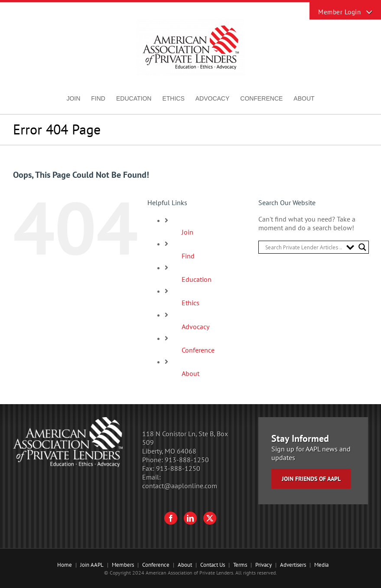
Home (65, 565)
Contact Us (213, 565)
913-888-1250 (187, 460)
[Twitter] (210, 518)
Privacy (264, 565)
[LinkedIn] (190, 518)
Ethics (190, 303)
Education (197, 279)
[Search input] (304, 247)
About (190, 373)
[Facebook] (171, 518)
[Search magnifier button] (362, 247)
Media (321, 565)
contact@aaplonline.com (180, 486)
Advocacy (195, 327)
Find (188, 256)
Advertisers (293, 565)
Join (187, 232)
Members (123, 565)
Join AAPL (92, 565)
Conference (198, 350)
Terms (240, 565)
